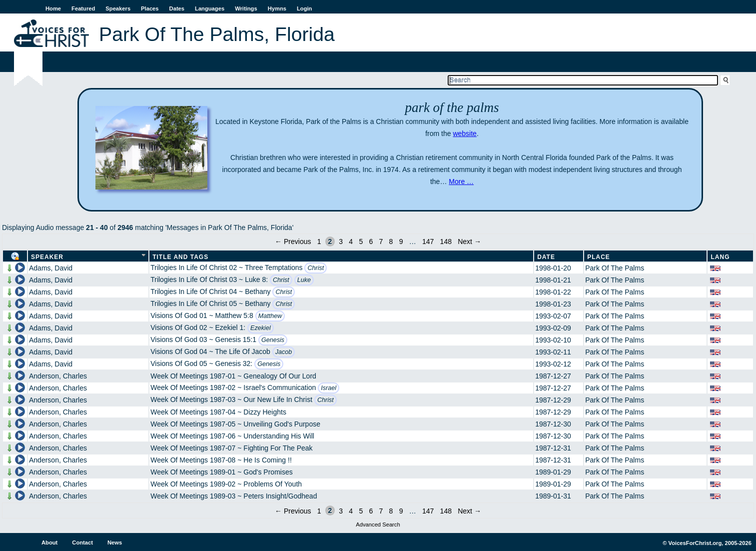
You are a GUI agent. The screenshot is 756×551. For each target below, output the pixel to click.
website (464, 133)
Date (546, 257)
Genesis (273, 340)
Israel (329, 388)
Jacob (284, 352)
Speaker (47, 257)
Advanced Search (378, 524)
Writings (246, 8)
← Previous (293, 241)
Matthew (270, 316)
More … (461, 181)
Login (304, 8)
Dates (177, 8)
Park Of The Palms (615, 268)
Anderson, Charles (58, 376)
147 (428, 241)
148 (446, 241)
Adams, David (51, 268)
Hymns (277, 8)
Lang (720, 257)
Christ (316, 268)
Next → (469, 241)
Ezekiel (261, 328)
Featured (83, 8)
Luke (304, 280)
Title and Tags (180, 257)
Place (599, 257)
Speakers (118, 8)
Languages (210, 8)
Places (150, 8)
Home (53, 8)
